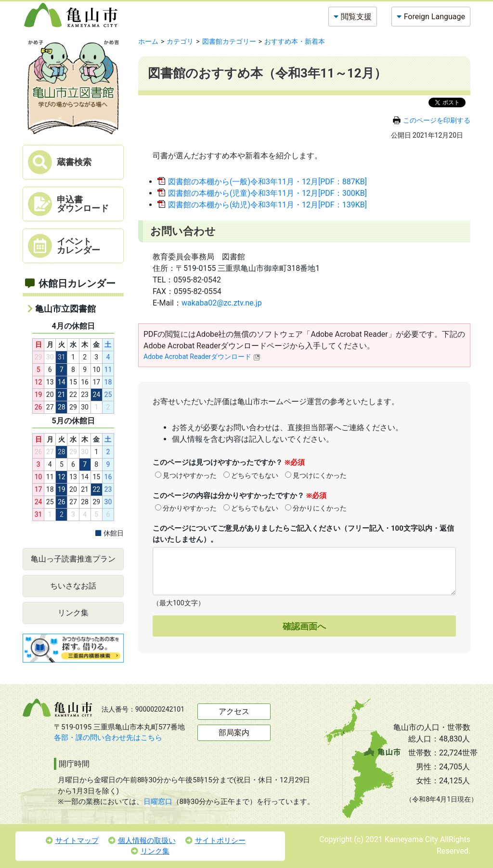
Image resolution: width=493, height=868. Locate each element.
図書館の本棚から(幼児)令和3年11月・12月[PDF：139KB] (267, 205)
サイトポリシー (215, 841)
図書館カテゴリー (229, 41)
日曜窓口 (158, 802)
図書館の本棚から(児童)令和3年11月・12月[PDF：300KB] (267, 193)
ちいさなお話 (73, 586)
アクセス (234, 711)
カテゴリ (180, 41)
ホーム (148, 41)
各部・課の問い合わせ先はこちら (108, 738)
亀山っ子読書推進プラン (73, 559)
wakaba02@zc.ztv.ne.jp (222, 303)
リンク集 (73, 613)
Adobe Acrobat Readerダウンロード (202, 357)
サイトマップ (72, 841)
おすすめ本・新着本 (295, 41)
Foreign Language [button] (435, 17)
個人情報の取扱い (142, 841)
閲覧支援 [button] (356, 17)
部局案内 (234, 733)
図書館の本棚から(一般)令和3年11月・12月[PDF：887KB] (267, 182)
